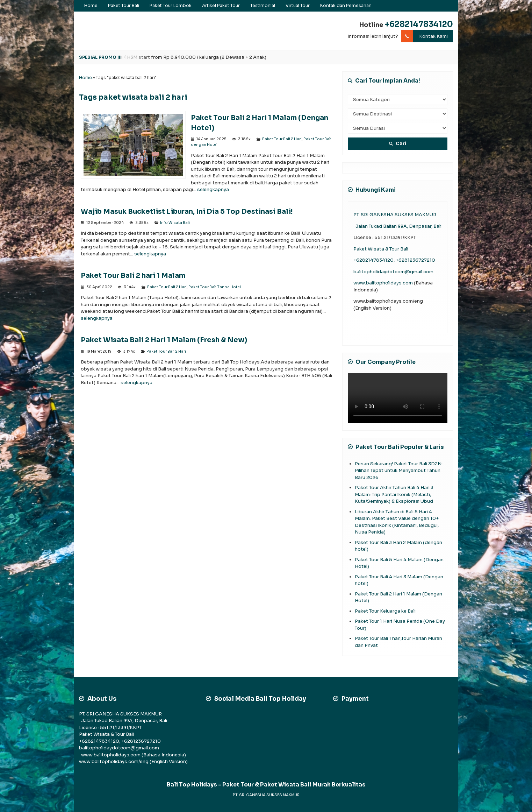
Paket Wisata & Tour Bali (381, 249)
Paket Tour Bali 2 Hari (282, 139)
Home (91, 6)
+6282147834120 (419, 24)
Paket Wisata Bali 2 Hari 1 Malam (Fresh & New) (164, 340)
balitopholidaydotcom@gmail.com (393, 272)
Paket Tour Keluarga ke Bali (385, 611)
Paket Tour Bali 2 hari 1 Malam (133, 276)
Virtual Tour (298, 6)
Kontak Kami (424, 36)
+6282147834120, (375, 260)
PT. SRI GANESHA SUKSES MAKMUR (395, 215)
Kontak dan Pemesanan (346, 6)
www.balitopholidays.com (384, 283)
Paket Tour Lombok (171, 6)
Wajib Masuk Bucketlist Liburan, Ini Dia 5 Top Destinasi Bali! (187, 211)
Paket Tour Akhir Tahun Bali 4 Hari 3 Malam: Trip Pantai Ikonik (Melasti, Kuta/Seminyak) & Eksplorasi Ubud (394, 494)
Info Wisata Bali (175, 223)
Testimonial (263, 6)
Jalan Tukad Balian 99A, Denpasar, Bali (397, 226)
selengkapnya (213, 189)
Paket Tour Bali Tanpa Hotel (215, 287)
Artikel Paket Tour (221, 6)
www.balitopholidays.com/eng (114, 761)
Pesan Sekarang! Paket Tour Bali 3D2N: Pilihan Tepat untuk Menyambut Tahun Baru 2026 (399, 471)
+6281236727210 (415, 260)
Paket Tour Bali (124, 6)
